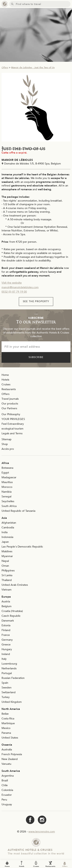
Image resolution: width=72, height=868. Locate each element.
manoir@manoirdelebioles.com (20, 287)
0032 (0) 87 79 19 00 (14, 292)
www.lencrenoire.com (42, 832)
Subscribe (36, 357)
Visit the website (12, 283)
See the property (36, 301)
